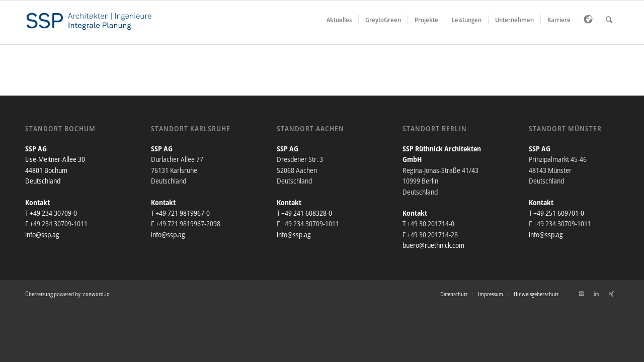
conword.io (96, 294)
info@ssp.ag (42, 235)
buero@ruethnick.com (433, 245)
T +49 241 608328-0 (304, 213)
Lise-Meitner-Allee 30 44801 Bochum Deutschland (55, 170)
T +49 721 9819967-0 (180, 213)
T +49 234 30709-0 (51, 213)
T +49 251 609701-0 (556, 213)
